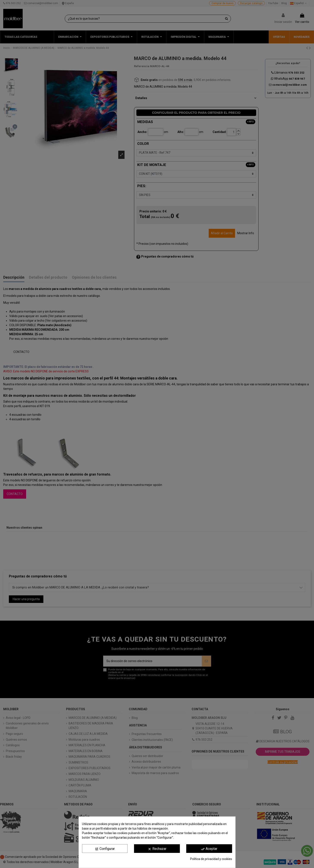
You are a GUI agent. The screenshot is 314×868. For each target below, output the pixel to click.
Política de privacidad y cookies (211, 859)
